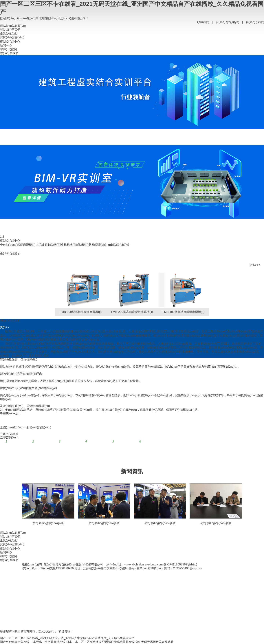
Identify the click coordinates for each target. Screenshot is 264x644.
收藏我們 (203, 22)
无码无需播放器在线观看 (157, 642)
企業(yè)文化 (8, 33)
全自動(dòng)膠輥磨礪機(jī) (18, 245)
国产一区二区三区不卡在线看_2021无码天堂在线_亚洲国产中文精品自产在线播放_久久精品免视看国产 (67, 638)
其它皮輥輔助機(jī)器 (50, 245)
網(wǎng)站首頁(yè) (13, 26)
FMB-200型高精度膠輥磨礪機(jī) (132, 312)
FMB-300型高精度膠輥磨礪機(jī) (81, 312)
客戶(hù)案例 (8, 49)
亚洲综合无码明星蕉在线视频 (121, 642)
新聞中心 (6, 45)
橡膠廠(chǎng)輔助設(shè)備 (111, 245)
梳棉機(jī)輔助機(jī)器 (77, 245)
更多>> (5, 327)
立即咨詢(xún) (9, 437)
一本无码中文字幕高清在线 (48, 642)
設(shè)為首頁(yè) (227, 22)
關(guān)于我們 (10, 30)
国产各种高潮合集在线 (15, 642)
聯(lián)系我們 (255, 22)
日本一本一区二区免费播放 (84, 642)
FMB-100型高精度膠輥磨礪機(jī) (183, 312)
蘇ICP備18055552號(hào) (180, 564)
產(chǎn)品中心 (10, 42)
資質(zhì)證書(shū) (12, 37)
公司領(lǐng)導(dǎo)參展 (48, 523)
